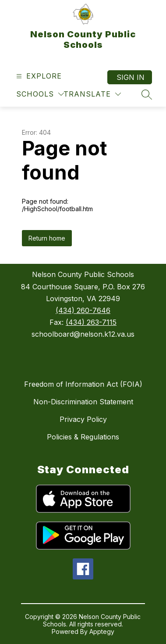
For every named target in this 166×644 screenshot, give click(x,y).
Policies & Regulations (83, 437)
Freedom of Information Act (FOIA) (83, 384)
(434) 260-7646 (83, 310)
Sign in (131, 77)
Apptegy (102, 631)
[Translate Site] (92, 94)
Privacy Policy (83, 419)
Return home (47, 238)
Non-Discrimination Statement (83, 402)
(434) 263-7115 (91, 322)
